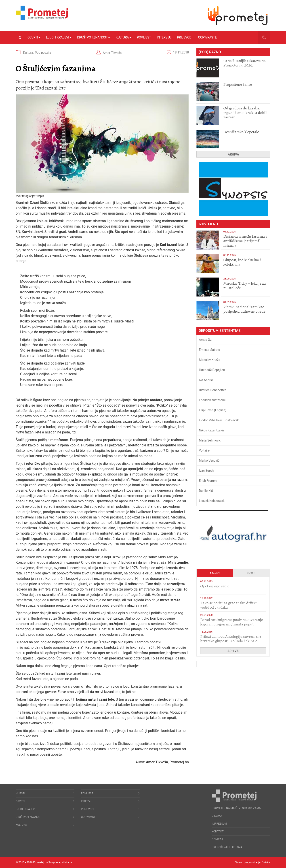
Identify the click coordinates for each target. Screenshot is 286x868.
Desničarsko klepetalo (241, 132)
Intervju (164, 37)
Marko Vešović (209, 461)
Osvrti (34, 37)
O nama (217, 816)
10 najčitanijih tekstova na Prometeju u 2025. (244, 63)
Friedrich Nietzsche (212, 400)
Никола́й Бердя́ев (212, 370)
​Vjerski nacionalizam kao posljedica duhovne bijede (244, 309)
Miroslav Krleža (210, 360)
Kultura (123, 37)
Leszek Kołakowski (212, 501)
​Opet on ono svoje (215, 586)
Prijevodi (185, 37)
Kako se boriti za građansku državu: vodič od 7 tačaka (229, 605)
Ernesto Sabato (209, 350)
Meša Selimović (210, 440)
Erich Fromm (208, 481)
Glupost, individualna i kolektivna (242, 262)
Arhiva (233, 154)
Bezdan (215, 573)
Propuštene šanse (238, 84)
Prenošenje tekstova (227, 847)
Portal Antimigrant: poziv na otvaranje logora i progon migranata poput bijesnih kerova (231, 624)
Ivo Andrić (206, 380)
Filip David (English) (213, 410)
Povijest (144, 37)
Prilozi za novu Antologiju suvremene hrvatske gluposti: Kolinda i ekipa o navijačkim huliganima (231, 641)
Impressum (219, 824)
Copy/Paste (207, 37)
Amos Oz (205, 340)
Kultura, (29, 53)
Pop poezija (43, 53)
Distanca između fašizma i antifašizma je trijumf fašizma (245, 241)
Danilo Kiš (206, 491)
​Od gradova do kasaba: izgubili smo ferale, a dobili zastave (245, 113)
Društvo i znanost (94, 37)
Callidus (266, 862)
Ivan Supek (206, 471)
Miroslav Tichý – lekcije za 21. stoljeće (244, 286)
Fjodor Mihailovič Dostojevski (219, 420)
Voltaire (204, 450)
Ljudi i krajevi (59, 37)
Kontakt (218, 832)
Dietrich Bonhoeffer (212, 390)
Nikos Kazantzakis (212, 430)
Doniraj (217, 839)
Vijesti (251, 573)
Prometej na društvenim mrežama (236, 808)
